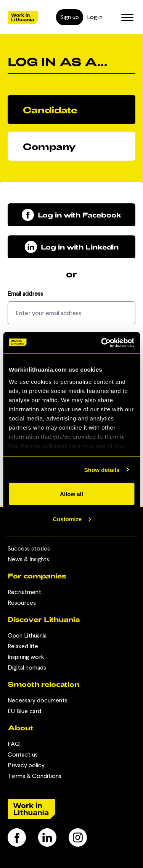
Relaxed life (23, 646)
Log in (95, 17)
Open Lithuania (27, 635)
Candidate (50, 110)
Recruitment (24, 592)
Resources (22, 603)
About (20, 728)
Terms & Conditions (35, 776)
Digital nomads (27, 668)
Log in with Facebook (71, 215)
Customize (72, 519)
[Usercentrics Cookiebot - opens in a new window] (102, 343)
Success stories (29, 548)
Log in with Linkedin (72, 247)
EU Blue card (24, 711)
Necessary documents (38, 700)
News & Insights (28, 559)
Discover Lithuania (44, 619)
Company (49, 146)
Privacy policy (26, 765)
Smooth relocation (43, 684)
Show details (102, 469)
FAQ (14, 744)
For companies (37, 576)
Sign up (70, 17)
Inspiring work (26, 657)
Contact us (23, 754)
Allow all (71, 494)
